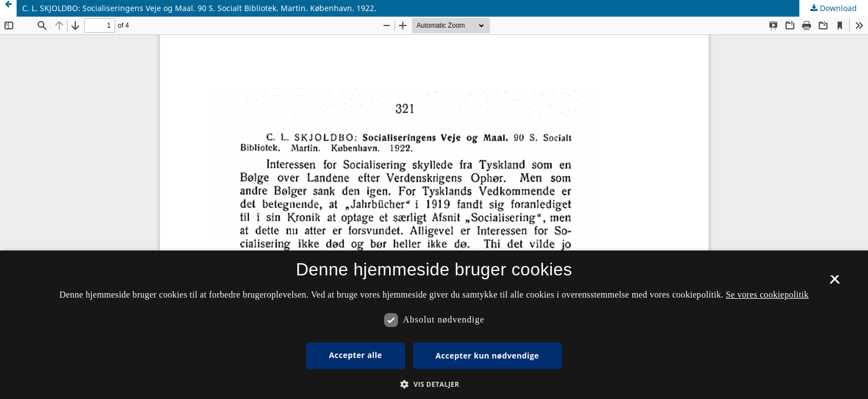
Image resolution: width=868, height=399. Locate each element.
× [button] (835, 283)
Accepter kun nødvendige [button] (487, 355)
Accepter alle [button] (355, 355)
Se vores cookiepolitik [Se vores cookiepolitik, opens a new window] (767, 295)
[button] (434, 384)
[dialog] (434, 325)
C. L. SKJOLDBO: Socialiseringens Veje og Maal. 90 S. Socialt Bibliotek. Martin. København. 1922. (199, 8)
